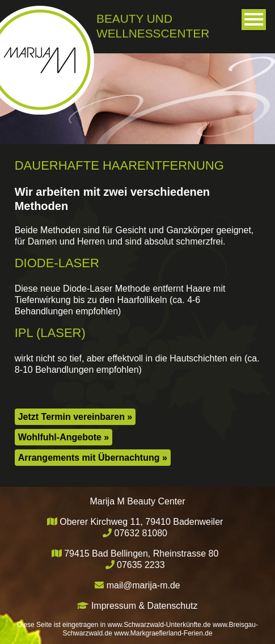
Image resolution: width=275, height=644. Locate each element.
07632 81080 (141, 533)
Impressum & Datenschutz (145, 606)
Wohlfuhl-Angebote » (64, 437)
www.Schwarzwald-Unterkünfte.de (159, 625)
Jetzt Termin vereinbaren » (75, 416)
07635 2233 (141, 565)
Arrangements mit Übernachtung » (93, 457)
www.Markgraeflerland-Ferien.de (163, 633)
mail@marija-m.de (143, 585)
